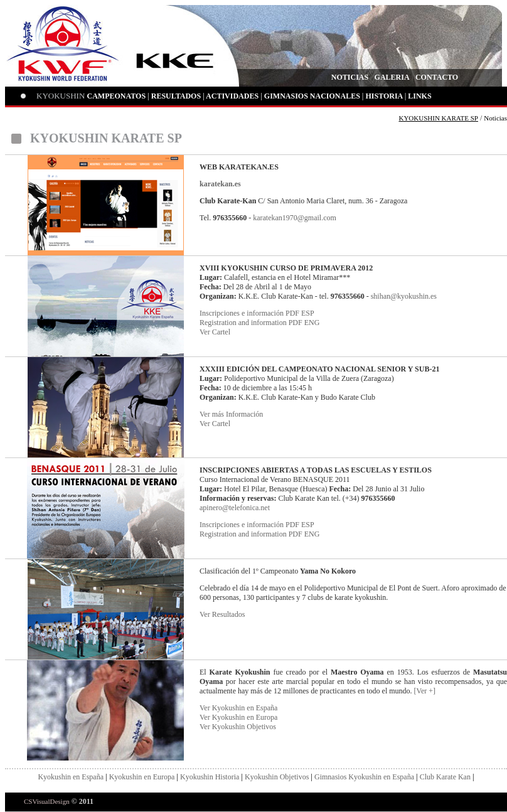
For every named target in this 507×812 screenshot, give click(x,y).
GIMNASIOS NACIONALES (312, 96)
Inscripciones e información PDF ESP (257, 313)
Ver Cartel (215, 332)
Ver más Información (231, 414)
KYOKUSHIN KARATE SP (438, 118)
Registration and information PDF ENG (259, 323)
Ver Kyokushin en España (238, 708)
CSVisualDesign (47, 801)
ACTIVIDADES (232, 96)
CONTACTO (437, 77)
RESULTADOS (176, 96)
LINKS (419, 96)
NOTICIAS (350, 77)
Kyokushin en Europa (142, 777)
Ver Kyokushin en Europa (238, 717)
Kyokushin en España (71, 777)
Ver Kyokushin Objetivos (238, 727)
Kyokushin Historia (210, 777)
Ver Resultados (222, 614)
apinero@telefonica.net (235, 508)
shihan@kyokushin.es (404, 296)
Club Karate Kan (445, 777)
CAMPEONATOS (117, 96)
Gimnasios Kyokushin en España (364, 777)
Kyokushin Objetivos (277, 777)
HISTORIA (384, 96)
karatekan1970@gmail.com (295, 218)
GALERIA (392, 77)
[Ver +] (425, 691)
